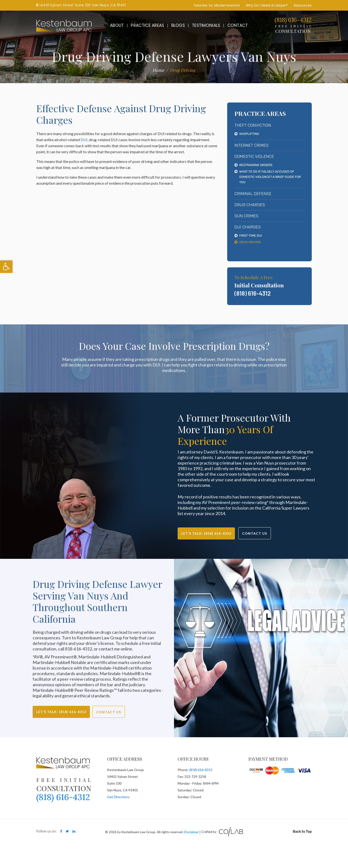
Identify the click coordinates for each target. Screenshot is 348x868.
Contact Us (255, 533)
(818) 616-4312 (293, 20)
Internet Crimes (251, 145)
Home (158, 70)
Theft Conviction (253, 125)
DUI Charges (247, 227)
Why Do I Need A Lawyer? (267, 5)
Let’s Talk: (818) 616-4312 (206, 533)
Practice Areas (147, 25)
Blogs (178, 25)
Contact (238, 25)
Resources (303, 5)
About (117, 25)
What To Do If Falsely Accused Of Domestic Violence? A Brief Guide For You (270, 177)
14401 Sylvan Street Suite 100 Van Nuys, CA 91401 (81, 5)
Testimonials (206, 25)
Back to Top (302, 832)
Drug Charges (250, 205)
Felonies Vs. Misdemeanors (217, 5)
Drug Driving (250, 242)
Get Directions (118, 797)
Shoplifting (249, 134)
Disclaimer (191, 832)
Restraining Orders (256, 165)
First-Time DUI (251, 236)
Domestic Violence (254, 156)
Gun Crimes (246, 216)
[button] (6, 267)
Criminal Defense (253, 194)
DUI (84, 140)
